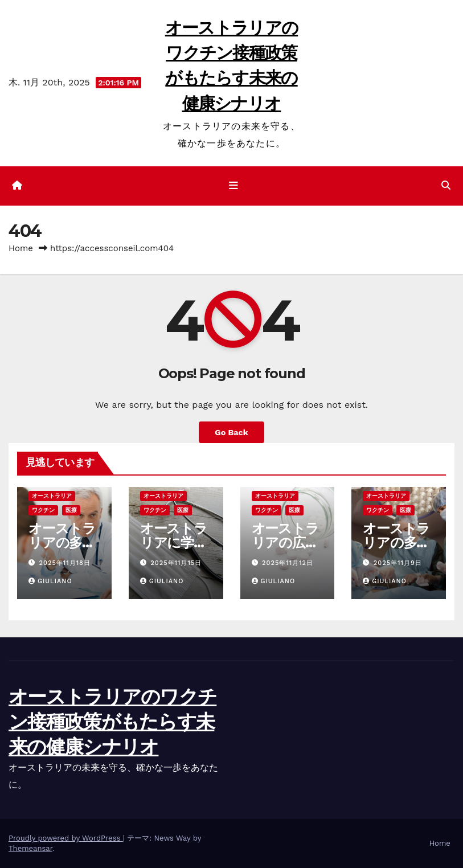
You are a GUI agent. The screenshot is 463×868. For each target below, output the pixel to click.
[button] (446, 185)
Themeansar (30, 848)
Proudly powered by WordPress (66, 838)
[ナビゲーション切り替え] (233, 186)
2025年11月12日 (288, 563)
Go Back (231, 432)
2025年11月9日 (398, 563)
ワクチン (43, 510)
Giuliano (50, 581)
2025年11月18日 (65, 563)
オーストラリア (52, 496)
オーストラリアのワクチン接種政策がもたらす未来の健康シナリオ (112, 722)
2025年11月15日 (176, 563)
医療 (71, 510)
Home (21, 248)
